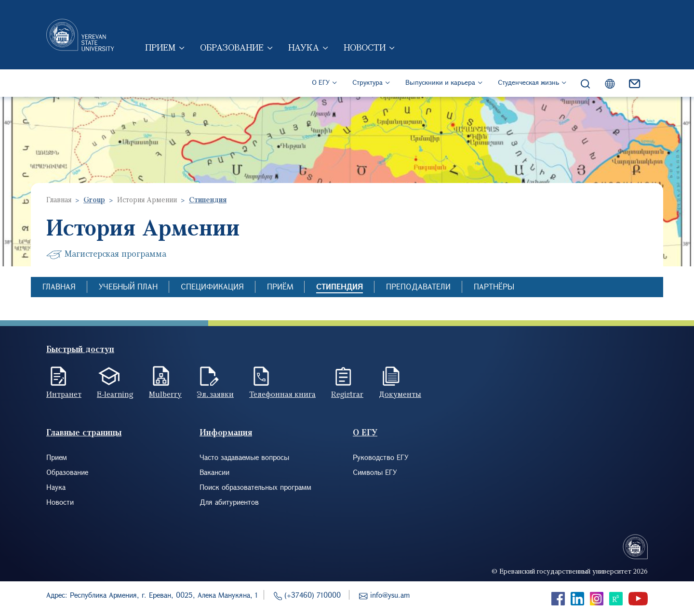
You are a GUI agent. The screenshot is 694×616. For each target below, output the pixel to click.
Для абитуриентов (229, 502)
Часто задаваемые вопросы (244, 457)
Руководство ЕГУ (381, 457)
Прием (160, 47)
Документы (400, 394)
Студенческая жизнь (528, 82)
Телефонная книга (282, 394)
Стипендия (340, 286)
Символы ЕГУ (375, 472)
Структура (367, 82)
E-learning (115, 394)
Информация (226, 432)
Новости (365, 47)
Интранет (64, 394)
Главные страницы (84, 432)
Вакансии (214, 472)
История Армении (147, 199)
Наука (304, 47)
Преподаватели (418, 286)
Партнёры (494, 286)
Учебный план (128, 286)
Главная (59, 199)
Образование (232, 47)
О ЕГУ (321, 82)
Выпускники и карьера (440, 82)
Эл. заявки (215, 394)
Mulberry (165, 394)
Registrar (347, 394)
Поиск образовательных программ (255, 487)
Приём (280, 286)
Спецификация (212, 286)
